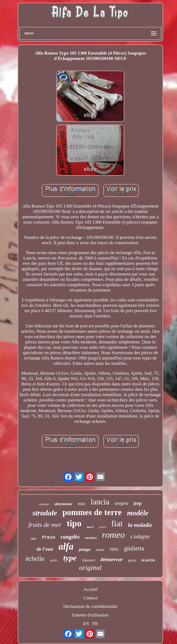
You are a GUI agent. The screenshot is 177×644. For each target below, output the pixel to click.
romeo (114, 535)
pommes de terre (92, 512)
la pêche (148, 560)
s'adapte (140, 536)
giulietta (134, 548)
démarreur (112, 559)
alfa (66, 547)
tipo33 (90, 527)
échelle (35, 559)
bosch (103, 527)
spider (54, 560)
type (70, 558)
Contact (90, 598)
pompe (85, 549)
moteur (44, 504)
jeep (138, 503)
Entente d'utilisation (91, 615)
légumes (88, 560)
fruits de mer (45, 525)
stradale (45, 513)
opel (34, 538)
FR (95, 624)
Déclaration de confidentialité (90, 606)
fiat (117, 523)
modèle (138, 513)
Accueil (90, 589)
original (91, 568)
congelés (70, 537)
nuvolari (91, 538)
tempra (121, 503)
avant (100, 550)
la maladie (140, 525)
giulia (132, 560)
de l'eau (45, 549)
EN (86, 624)
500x (114, 549)
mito (81, 504)
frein (48, 537)
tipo (74, 523)
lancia (100, 502)
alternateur (63, 504)
